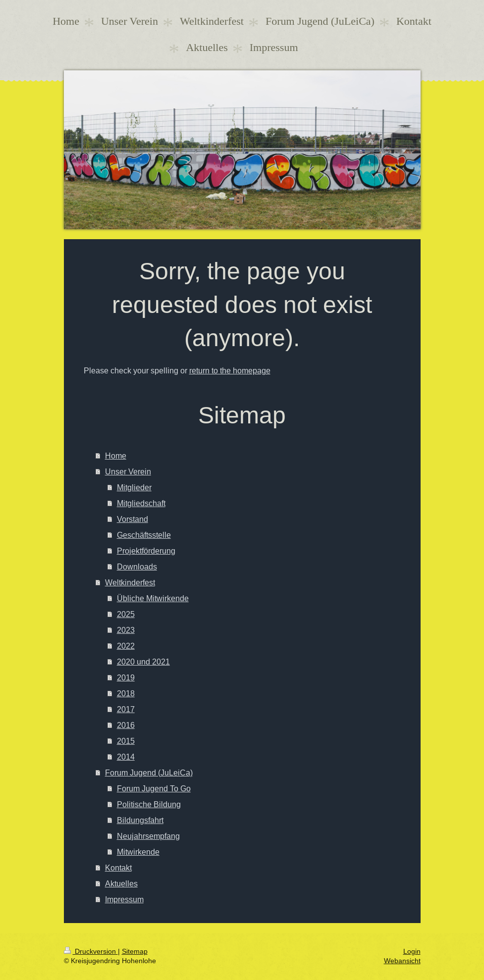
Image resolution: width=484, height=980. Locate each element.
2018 (126, 693)
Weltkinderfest (130, 582)
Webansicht (402, 961)
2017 (126, 709)
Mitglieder (134, 487)
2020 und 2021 (143, 662)
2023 (126, 630)
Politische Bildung (149, 804)
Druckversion (91, 951)
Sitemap (135, 951)
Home (116, 456)
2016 (126, 725)
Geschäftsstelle (144, 535)
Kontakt (118, 868)
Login (412, 951)
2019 (126, 677)
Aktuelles (121, 883)
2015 (126, 741)
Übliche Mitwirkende (153, 598)
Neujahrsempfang (148, 836)
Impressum (124, 899)
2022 (126, 646)
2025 (126, 614)
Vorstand (133, 519)
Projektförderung (146, 551)
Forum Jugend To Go (154, 788)
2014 (126, 757)
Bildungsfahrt (140, 820)
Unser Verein (128, 471)
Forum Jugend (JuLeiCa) (149, 773)
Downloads (137, 567)
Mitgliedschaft (141, 503)
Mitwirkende (138, 852)
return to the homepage (230, 370)
